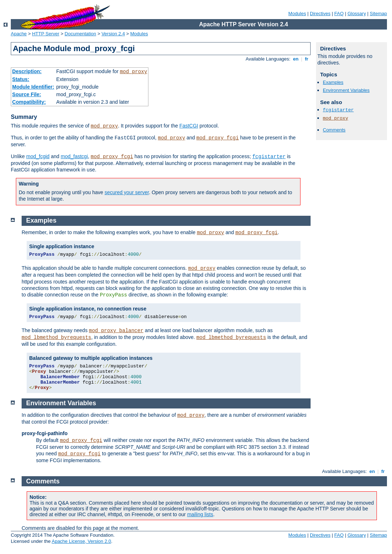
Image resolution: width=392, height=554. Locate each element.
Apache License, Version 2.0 (81, 541)
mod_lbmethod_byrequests (56, 338)
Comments (334, 130)
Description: (27, 71)
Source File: (27, 94)
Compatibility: (29, 102)
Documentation (80, 34)
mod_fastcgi (74, 156)
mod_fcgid (38, 156)
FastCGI (189, 126)
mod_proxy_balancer (116, 331)
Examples (333, 82)
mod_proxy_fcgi (218, 138)
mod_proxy (134, 72)
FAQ (339, 14)
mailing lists (200, 514)
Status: (21, 79)
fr (307, 59)
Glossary (357, 14)
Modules (297, 14)
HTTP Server (46, 34)
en (296, 59)
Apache (19, 34)
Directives (320, 14)
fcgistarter (269, 157)
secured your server (127, 192)
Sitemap (378, 14)
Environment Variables (346, 90)
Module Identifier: (33, 87)
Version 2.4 (113, 34)
